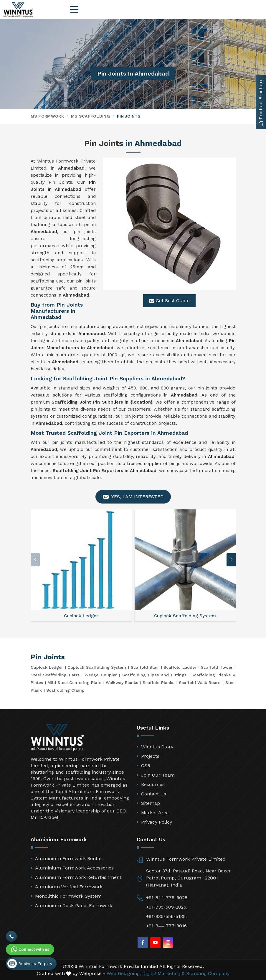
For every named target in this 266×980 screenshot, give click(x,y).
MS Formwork (47, 116)
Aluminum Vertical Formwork (69, 887)
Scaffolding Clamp (65, 690)
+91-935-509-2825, (167, 907)
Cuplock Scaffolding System (97, 667)
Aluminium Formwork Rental (68, 858)
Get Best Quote (169, 301)
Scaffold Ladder (180, 667)
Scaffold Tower (217, 667)
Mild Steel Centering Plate (74, 683)
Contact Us (154, 794)
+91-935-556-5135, (166, 916)
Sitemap (151, 803)
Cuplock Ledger (47, 667)
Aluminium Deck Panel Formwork (74, 905)
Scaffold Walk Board (200, 683)
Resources (153, 784)
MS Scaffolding (90, 116)
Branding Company (208, 973)
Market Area (155, 813)
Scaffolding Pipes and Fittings (154, 675)
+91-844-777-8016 (166, 926)
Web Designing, (124, 973)
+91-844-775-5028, (167, 898)
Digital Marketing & (163, 973)
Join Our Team (158, 775)
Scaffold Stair (145, 667)
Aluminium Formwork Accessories (74, 868)
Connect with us (30, 949)
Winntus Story (157, 747)
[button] (231, 560)
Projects (150, 756)
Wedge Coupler (101, 675)
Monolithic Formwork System (68, 896)
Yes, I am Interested (133, 497)
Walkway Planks (122, 683)
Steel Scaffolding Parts (55, 675)
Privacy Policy (157, 822)
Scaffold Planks (158, 683)
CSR (146, 766)
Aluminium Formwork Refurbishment (78, 877)
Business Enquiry (30, 964)
